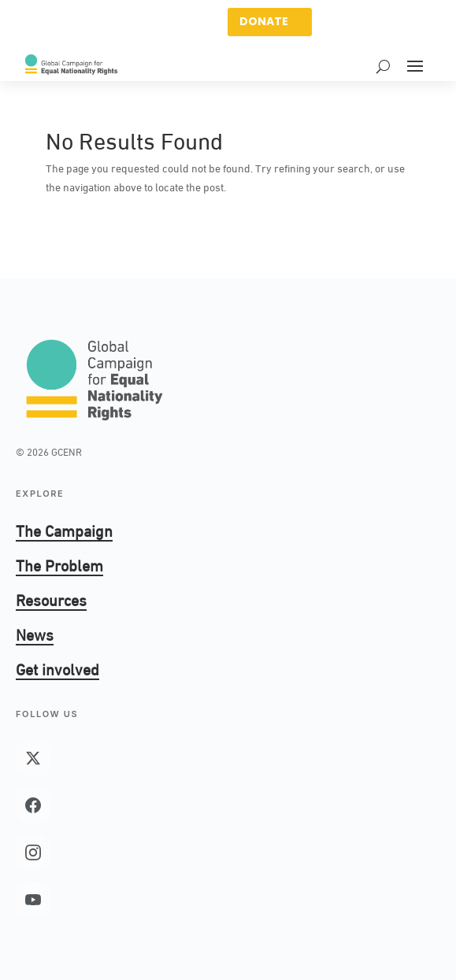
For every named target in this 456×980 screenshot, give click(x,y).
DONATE (264, 21)
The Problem (59, 564)
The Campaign (64, 530)
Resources (51, 599)
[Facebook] (33, 805)
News (35, 634)
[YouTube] (33, 900)
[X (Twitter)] (33, 758)
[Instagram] (33, 852)
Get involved (57, 668)
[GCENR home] (95, 379)
